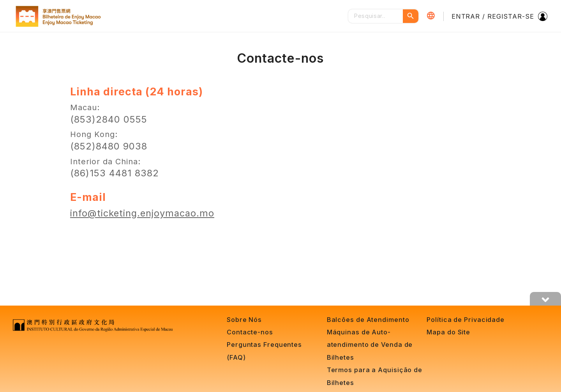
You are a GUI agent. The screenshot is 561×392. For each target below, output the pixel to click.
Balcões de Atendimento (368, 320)
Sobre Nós (244, 320)
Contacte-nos (250, 332)
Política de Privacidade (466, 320)
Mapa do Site (448, 332)
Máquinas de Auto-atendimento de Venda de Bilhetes (370, 345)
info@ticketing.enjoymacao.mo (142, 213)
